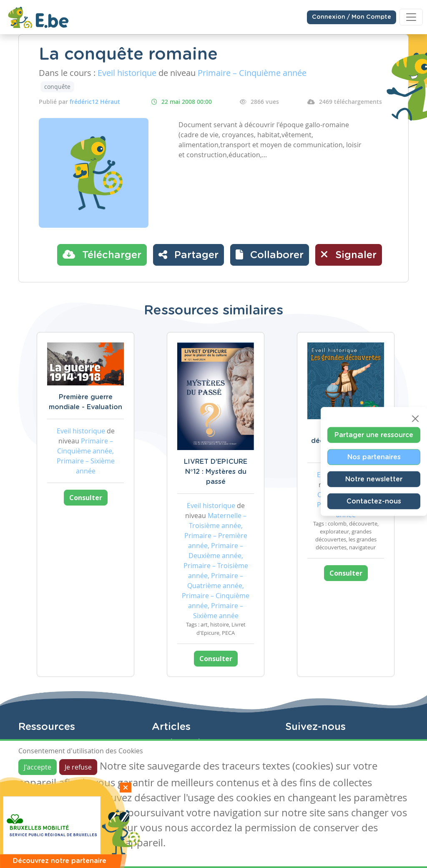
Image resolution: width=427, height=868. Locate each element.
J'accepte (38, 767)
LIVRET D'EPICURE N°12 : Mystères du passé (216, 472)
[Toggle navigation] (411, 17)
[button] (270, 255)
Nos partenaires (374, 457)
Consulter (86, 498)
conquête (57, 87)
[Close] (415, 418)
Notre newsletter (374, 479)
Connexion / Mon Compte (352, 17)
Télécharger (102, 254)
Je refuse (78, 767)
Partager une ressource (374, 435)
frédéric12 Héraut (95, 102)
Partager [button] (188, 254)
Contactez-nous (374, 501)
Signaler (349, 254)
